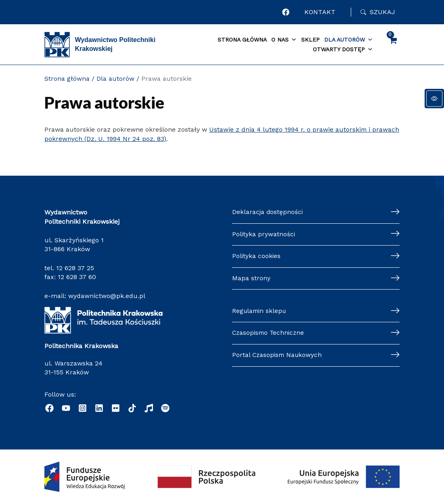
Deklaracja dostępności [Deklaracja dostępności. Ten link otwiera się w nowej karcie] (268, 212)
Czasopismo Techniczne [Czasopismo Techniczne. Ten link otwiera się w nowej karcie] (270, 333)
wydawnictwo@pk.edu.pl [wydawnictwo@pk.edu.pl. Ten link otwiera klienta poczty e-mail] (107, 296)
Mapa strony (251, 279)
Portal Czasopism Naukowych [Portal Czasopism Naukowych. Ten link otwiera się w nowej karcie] (278, 356)
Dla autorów (115, 79)
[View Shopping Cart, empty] (393, 44)
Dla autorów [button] (349, 40)
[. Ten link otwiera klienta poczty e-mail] (165, 408)
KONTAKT (321, 12)
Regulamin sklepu (260, 311)
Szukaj (382, 12)
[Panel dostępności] (434, 99)
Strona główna (242, 40)
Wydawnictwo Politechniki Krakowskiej (115, 44)
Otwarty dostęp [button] (343, 50)
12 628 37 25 (75, 268)
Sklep (310, 40)
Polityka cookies (257, 257)
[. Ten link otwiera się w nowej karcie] (287, 12)
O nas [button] (284, 40)
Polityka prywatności (264, 235)
